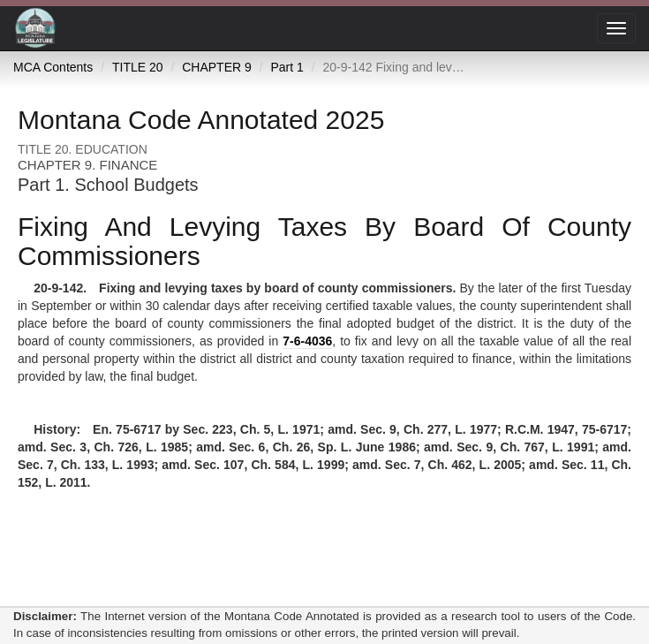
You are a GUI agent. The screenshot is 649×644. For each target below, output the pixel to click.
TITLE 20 (138, 67)
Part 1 (287, 67)
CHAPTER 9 (217, 67)
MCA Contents (53, 67)
